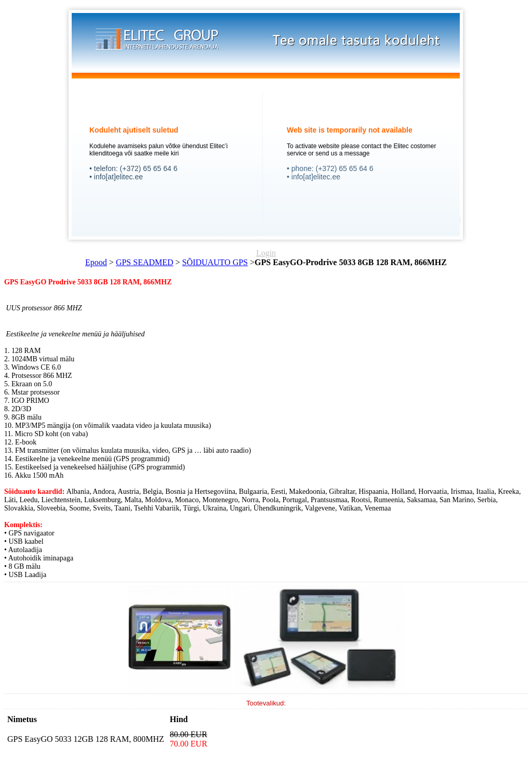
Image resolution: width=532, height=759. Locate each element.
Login (266, 253)
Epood (96, 262)
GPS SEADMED (145, 262)
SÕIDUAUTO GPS (215, 262)
